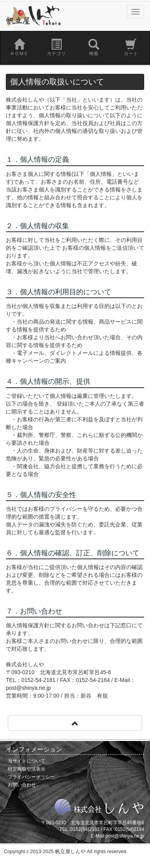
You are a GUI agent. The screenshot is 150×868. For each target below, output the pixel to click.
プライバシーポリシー (31, 777)
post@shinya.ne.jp (125, 836)
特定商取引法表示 (27, 769)
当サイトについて (27, 761)
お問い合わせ (22, 785)
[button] (75, 723)
